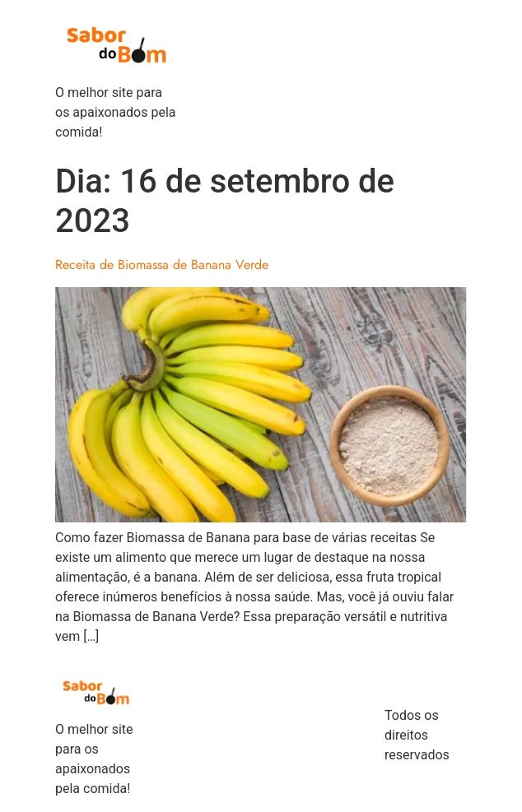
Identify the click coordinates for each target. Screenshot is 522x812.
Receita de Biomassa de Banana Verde (162, 264)
